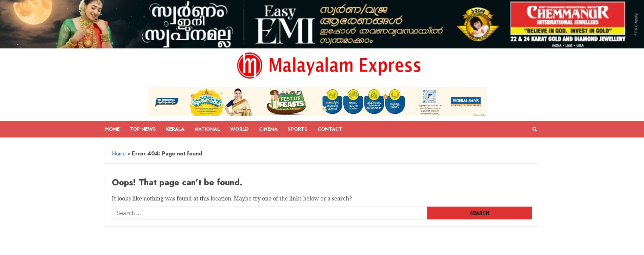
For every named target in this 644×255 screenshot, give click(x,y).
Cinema (268, 129)
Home (112, 129)
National (207, 129)
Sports (298, 129)
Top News (143, 129)
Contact (330, 129)
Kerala (175, 129)
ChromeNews (306, 247)
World (239, 129)
